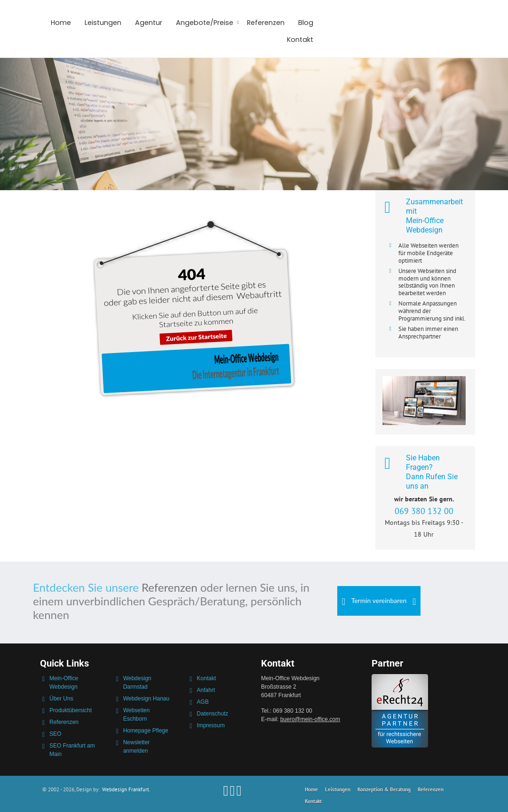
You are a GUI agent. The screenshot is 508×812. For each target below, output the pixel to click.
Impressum (210, 725)
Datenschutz (212, 714)
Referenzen (266, 23)
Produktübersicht (71, 710)
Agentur (149, 23)
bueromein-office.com (310, 719)
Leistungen (103, 23)
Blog (306, 23)
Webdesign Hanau (147, 699)
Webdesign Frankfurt (126, 789)
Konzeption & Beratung (384, 789)
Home (61, 23)
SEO (55, 734)
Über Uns (61, 699)
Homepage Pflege (146, 731)
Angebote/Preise (205, 23)
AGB (202, 702)
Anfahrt (206, 690)
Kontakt (300, 40)
